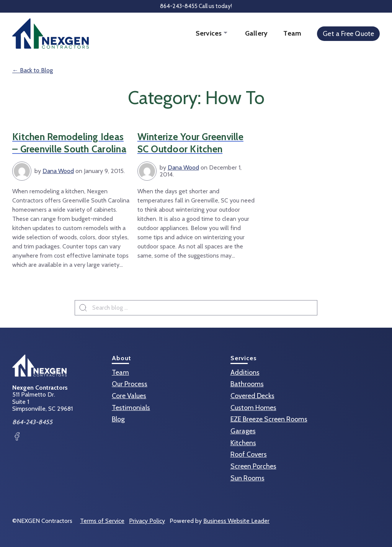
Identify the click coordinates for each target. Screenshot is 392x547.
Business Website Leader (236, 521)
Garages (243, 431)
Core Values (129, 396)
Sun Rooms (247, 478)
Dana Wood (58, 171)
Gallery (256, 33)
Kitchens (243, 443)
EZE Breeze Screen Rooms (269, 419)
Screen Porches (253, 466)
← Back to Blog (33, 70)
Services (210, 33)
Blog (118, 419)
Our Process (130, 384)
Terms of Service (102, 521)
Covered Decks (252, 396)
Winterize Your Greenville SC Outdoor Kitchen (190, 143)
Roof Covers (249, 454)
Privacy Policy (147, 521)
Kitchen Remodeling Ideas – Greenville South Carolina (69, 143)
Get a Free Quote (348, 34)
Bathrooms (247, 384)
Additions (245, 372)
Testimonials (131, 408)
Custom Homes (253, 408)
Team (292, 33)
